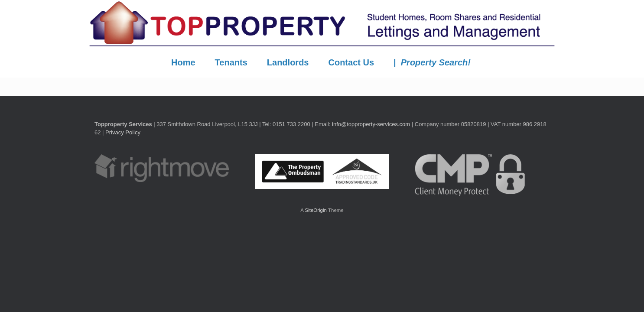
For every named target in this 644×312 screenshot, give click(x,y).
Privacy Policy (123, 132)
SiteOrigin (316, 210)
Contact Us (351, 62)
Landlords (288, 62)
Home (183, 62)
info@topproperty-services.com (371, 124)
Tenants (231, 62)
